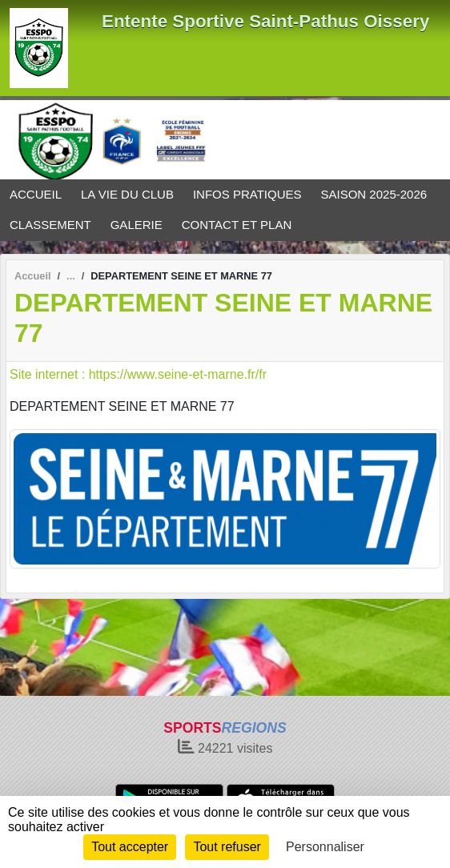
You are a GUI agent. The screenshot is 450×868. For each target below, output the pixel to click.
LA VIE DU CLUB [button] (127, 194)
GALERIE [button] (137, 225)
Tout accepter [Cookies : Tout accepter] (130, 847)
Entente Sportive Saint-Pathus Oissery (265, 21)
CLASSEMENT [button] (50, 225)
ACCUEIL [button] (36, 194)
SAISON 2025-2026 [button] (374, 194)
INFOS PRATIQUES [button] (247, 194)
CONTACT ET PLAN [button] (237, 225)
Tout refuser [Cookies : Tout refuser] (227, 847)
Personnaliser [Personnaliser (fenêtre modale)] (325, 847)
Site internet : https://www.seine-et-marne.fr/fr (138, 374)
